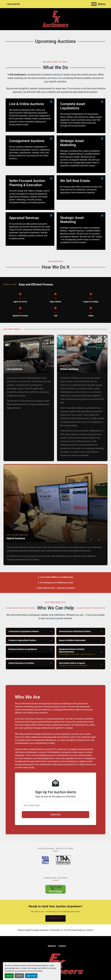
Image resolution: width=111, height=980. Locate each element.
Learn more (31, 976)
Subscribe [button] (55, 815)
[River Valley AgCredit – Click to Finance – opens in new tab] (55, 889)
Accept (9, 976)
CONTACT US (55, 918)
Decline (19, 976)
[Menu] (94, 4)
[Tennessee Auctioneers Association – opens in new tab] (63, 860)
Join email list (13, 4)
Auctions (52, 946)
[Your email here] (55, 805)
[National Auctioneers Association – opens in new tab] (45, 860)
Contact (62, 946)
